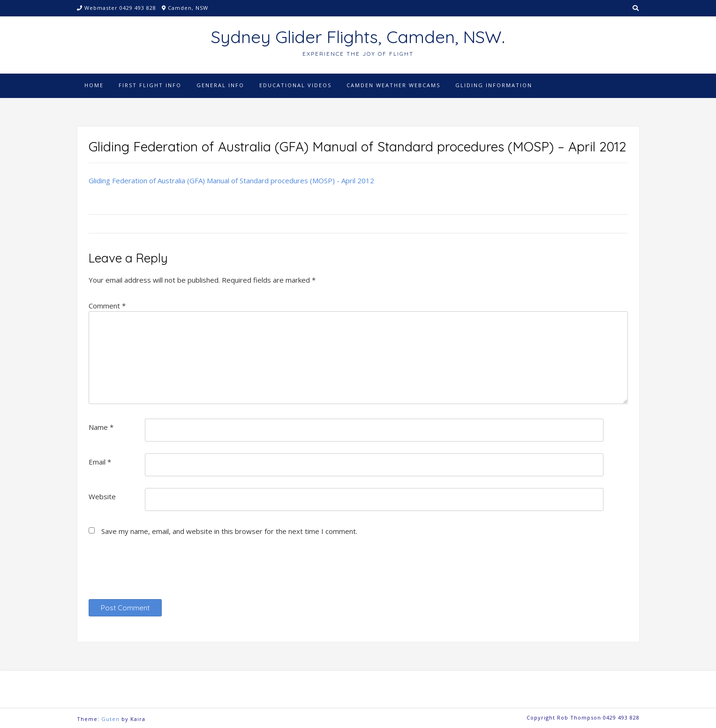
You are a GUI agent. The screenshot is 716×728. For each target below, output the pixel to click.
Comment (107, 306)
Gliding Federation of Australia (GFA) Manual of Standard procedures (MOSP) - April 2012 (231, 180)
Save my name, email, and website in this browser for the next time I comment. (229, 531)
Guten (110, 719)
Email (100, 462)
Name (101, 427)
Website (102, 496)
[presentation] (160, 571)
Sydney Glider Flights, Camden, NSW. (358, 37)
